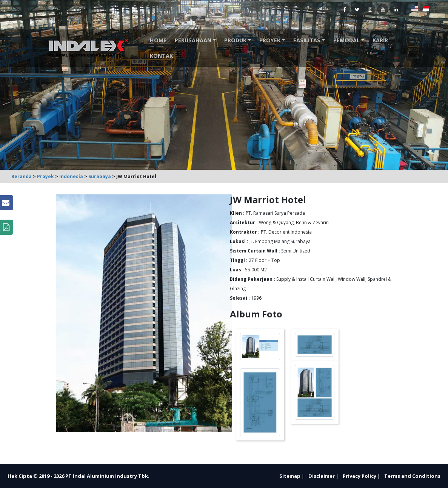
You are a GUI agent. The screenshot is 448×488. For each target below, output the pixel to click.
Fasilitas (307, 40)
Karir (380, 40)
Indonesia (71, 176)
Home (158, 40)
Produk (235, 40)
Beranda (22, 176)
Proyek (270, 40)
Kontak (161, 56)
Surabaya (100, 176)
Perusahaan (193, 40)
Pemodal (346, 40)
